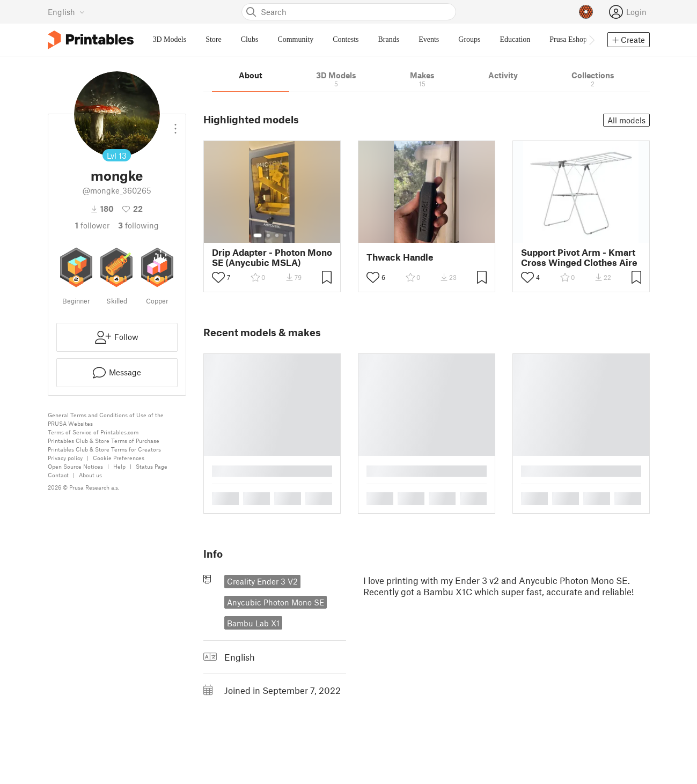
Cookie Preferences (119, 458)
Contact (58, 475)
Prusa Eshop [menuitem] (568, 39)
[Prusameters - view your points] (586, 12)
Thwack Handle (400, 257)
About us (90, 475)
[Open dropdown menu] (175, 124)
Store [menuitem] (214, 39)
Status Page (152, 466)
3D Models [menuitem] (170, 39)
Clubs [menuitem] (250, 39)
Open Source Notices (75, 466)
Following (138, 225)
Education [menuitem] (515, 39)
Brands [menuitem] (389, 39)
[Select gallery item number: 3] (277, 235)
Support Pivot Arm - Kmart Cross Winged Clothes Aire (579, 257)
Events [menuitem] (429, 39)
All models (626, 120)
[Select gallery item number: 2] (268, 235)
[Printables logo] (91, 40)
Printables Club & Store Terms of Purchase (104, 441)
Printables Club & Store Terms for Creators (104, 449)
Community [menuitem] (295, 39)
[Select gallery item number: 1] (258, 235)
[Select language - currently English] (66, 12)
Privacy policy (65, 458)
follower (92, 225)
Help (119, 466)
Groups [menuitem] (469, 39)
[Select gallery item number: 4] (285, 235)
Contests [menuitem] (346, 39)
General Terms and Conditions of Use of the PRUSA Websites (106, 419)
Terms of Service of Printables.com (93, 432)
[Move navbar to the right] (591, 40)
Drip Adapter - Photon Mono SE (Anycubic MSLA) (272, 257)
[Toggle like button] (218, 277)
